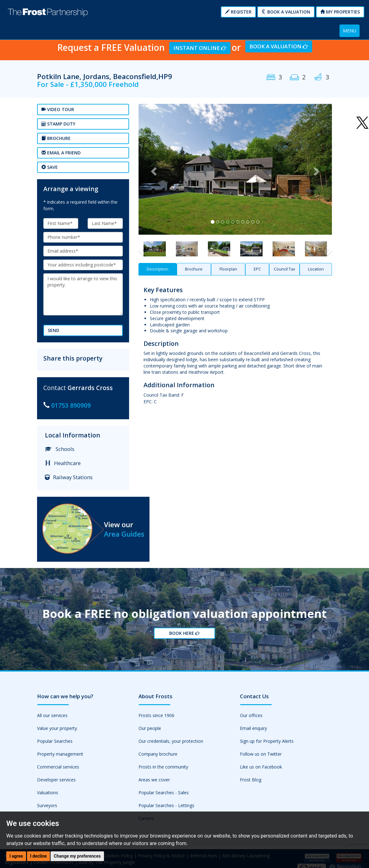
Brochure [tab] (194, 269)
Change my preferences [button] (77, 856)
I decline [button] (38, 856)
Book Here (184, 633)
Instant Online (200, 48)
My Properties (340, 12)
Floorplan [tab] (228, 269)
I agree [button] (16, 856)
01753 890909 (71, 405)
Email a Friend (61, 153)
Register (238, 12)
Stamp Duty (58, 124)
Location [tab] (316, 269)
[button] (153, 169)
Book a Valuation (286, 12)
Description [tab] (157, 269)
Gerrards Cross (90, 388)
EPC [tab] (257, 269)
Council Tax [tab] (285, 269)
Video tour (58, 109)
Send (54, 330)
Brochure (56, 138)
